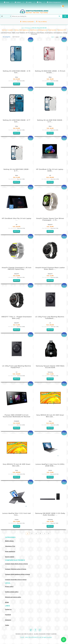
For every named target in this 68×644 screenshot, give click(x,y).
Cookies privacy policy (12, 592)
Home (7, 2)
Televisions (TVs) (10, 546)
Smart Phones (33, 30)
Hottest (18, 2)
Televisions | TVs (62, 30)
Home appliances (10, 551)
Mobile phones (9, 541)
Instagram (8, 620)
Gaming (17, 30)
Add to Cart (17, 84)
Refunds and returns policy (13, 597)
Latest (29, 2)
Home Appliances (24, 30)
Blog (39, 2)
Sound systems (10, 557)
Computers (11, 30)
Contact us (8, 609)
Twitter (7, 625)
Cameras (4, 30)
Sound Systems (52, 30)
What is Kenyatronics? (54, 2)
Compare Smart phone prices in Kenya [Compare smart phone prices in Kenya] (16, 564)
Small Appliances (43, 30)
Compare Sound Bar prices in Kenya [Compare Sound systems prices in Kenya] (16, 580)
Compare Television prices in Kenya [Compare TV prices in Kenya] (16, 569)
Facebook (8, 615)
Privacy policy (9, 587)
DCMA (7, 602)
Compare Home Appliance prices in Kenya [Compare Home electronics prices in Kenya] (17, 574)
